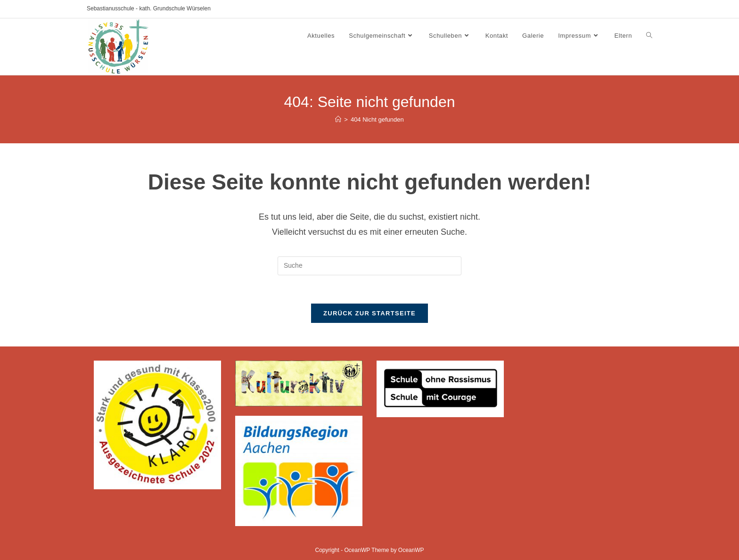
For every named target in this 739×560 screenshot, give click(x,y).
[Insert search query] (369, 266)
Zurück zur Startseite (369, 313)
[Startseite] (338, 119)
